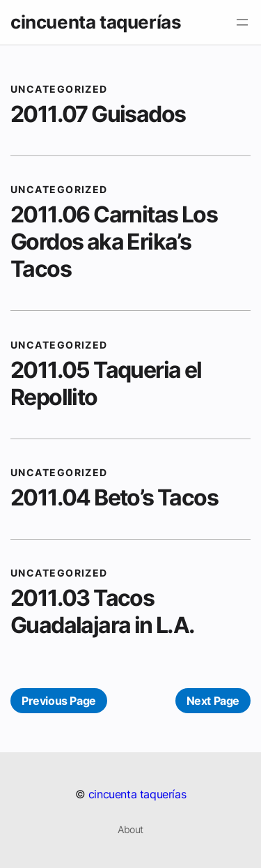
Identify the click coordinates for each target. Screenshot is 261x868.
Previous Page (59, 701)
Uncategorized (59, 89)
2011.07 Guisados (98, 114)
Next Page (213, 701)
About (130, 830)
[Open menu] (242, 22)
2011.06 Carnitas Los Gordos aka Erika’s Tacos (114, 242)
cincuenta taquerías (96, 22)
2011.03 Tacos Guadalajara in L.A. (103, 611)
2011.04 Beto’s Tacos (114, 497)
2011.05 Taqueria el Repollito (106, 383)
